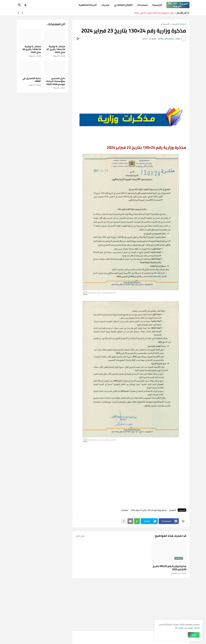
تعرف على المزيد (185, 628)
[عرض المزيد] (124, 521)
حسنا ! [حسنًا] (194, 635)
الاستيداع (165, 24)
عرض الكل (80, 536)
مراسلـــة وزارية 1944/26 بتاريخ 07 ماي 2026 (153, 13)
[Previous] (22, 13)
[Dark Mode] (26, 5)
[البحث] (19, 5)
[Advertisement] (131, 70)
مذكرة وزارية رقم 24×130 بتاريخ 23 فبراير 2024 (149, 510)
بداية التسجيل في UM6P (32, 80)
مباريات (105, 5)
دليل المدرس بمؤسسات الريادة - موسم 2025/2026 (55, 81)
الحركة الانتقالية (88, 5)
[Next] (18, 13)
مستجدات (142, 5)
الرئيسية (157, 5)
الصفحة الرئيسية (179, 24)
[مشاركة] (78, 39)
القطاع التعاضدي (123, 5)
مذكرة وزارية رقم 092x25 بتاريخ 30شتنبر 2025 (169, 568)
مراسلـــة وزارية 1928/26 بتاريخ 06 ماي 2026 (32, 49)
